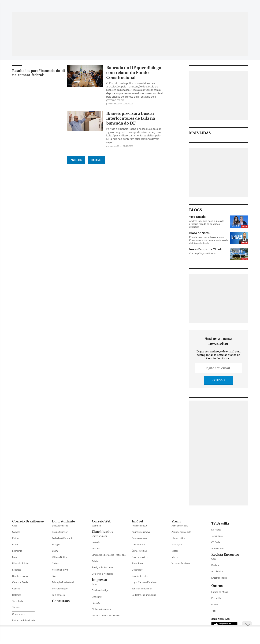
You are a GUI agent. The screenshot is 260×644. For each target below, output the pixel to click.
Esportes (17, 570)
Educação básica (60, 526)
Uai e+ (215, 604)
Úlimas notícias (139, 551)
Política (16, 538)
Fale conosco (58, 595)
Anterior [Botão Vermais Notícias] (76, 160)
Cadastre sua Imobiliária (144, 595)
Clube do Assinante (101, 609)
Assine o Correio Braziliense (106, 615)
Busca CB (96, 603)
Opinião (16, 589)
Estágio (56, 544)
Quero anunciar (99, 536)
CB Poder (216, 542)
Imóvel (137, 521)
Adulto (95, 561)
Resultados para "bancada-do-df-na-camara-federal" (39, 73)
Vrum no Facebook (181, 563)
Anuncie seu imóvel (141, 532)
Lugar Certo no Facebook (144, 582)
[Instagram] (226, 6)
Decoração (137, 570)
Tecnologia (18, 601)
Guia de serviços (140, 557)
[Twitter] (219, 6)
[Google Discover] (239, 4)
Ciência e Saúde (20, 582)
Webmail (96, 526)
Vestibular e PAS (60, 570)
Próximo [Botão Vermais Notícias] (96, 160)
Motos (175, 557)
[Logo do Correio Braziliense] (61, 4)
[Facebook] (213, 6)
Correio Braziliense (28, 521)
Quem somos (19, 614)
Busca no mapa (139, 538)
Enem (55, 551)
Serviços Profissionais (103, 567)
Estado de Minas (220, 592)
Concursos (61, 601)
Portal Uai (216, 598)
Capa (15, 526)
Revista (215, 565)
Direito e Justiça (20, 576)
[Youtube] (233, 6)
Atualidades (217, 571)
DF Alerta (216, 530)
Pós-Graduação (60, 589)
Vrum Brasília (218, 549)
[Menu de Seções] (19, 4)
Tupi (213, 611)
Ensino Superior (60, 532)
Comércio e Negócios (102, 574)
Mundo (16, 557)
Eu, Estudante (63, 521)
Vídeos (175, 551)
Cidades (16, 532)
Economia (17, 551)
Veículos (96, 549)
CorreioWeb (102, 521)
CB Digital (97, 597)
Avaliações (177, 544)
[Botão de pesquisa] (29, 4)
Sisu (54, 576)
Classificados (102, 532)
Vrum (176, 521)
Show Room (138, 563)
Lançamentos (138, 544)
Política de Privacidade (23, 620)
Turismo (16, 607)
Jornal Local (217, 536)
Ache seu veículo (180, 526)
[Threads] (245, 6)
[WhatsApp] (206, 6)
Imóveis (96, 542)
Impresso (99, 580)
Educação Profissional (63, 582)
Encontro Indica (219, 578)
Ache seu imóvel (140, 526)
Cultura (56, 563)
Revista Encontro (225, 555)
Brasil (15, 544)
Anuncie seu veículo (181, 532)
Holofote (17, 595)
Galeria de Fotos (140, 576)
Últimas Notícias (60, 557)
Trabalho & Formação (63, 538)
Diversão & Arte (20, 563)
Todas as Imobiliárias (142, 589)
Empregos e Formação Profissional (109, 555)
